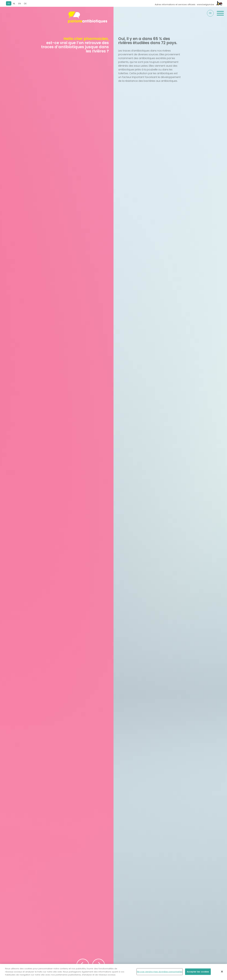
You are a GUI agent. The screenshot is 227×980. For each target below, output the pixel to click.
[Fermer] (222, 974)
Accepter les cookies (198, 974)
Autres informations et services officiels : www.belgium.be (189, 4)
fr (210, 13)
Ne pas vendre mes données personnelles (160, 974)
